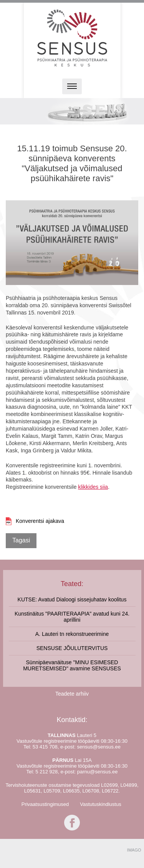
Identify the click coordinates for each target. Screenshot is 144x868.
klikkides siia (93, 487)
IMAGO (134, 850)
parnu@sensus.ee (98, 772)
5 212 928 (46, 772)
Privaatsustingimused (45, 804)
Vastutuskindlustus (100, 804)
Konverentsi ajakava (40, 521)
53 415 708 (45, 747)
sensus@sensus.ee (99, 747)
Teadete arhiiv (72, 694)
